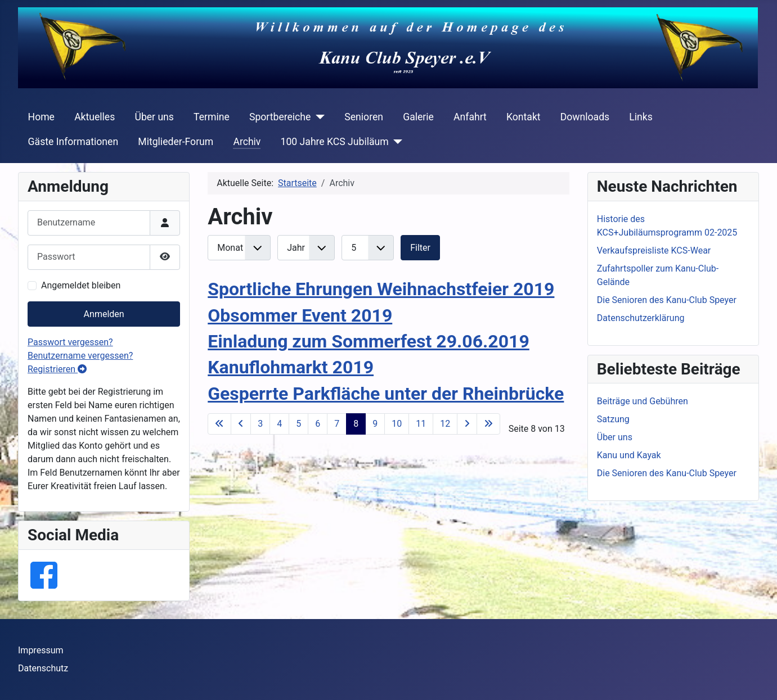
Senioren (364, 117)
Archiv (247, 142)
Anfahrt (470, 117)
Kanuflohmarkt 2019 (291, 367)
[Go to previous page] (241, 424)
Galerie (418, 117)
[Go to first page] (219, 424)
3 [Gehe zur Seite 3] (260, 424)
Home (41, 117)
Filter (420, 248)
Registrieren (57, 369)
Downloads (585, 117)
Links (641, 117)
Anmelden (104, 314)
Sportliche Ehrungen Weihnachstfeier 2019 (381, 289)
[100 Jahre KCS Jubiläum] (396, 142)
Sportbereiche (280, 117)
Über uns (154, 117)
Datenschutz (43, 668)
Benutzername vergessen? (80, 356)
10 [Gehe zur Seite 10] (397, 424)
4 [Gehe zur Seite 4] (279, 424)
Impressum (41, 650)
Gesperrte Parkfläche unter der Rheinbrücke (386, 394)
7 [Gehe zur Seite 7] (337, 424)
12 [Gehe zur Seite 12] (445, 424)
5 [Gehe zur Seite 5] (298, 424)
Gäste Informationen (73, 142)
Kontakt (524, 117)
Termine (212, 117)
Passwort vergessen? (70, 342)
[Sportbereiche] (318, 117)
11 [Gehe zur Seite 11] (421, 424)
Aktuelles (95, 117)
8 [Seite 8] (356, 424)
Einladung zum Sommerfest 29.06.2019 (369, 341)
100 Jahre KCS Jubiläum (335, 142)
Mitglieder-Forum (176, 142)
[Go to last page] (488, 424)
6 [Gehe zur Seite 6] (318, 424)
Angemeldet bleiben (81, 285)
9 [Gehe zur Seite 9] (375, 424)
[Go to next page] (467, 424)
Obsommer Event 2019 (300, 315)
